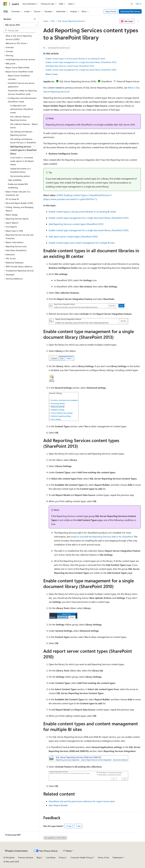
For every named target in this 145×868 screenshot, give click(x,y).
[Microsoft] (5, 4)
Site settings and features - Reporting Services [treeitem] (22, 133)
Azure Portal (111, 11)
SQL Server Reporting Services (71, 21)
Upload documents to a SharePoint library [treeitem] (20, 170)
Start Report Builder (58, 805)
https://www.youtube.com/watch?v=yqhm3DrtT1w (69, 199)
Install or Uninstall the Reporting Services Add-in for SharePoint (102, 537)
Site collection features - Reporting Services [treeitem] (21, 118)
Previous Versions (26, 857)
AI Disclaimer (9, 857)
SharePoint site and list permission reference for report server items (82, 801)
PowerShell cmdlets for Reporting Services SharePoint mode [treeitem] (22, 92)
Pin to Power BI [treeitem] (12, 199)
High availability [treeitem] (15, 180)
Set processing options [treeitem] (20, 176)
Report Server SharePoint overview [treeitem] (19, 77)
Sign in (139, 4)
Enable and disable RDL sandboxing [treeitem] (18, 186)
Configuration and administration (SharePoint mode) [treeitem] (22, 109)
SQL (53, 21)
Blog (39, 857)
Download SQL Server (130, 11)
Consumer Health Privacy (81, 857)
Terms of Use (103, 857)
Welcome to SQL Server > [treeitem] (17, 43)
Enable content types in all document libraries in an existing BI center (75, 59)
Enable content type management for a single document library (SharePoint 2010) (81, 70)
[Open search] (132, 4)
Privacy (62, 857)
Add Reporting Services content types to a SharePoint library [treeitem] (23, 150)
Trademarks (117, 857)
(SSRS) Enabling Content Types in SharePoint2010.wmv (83, 195)
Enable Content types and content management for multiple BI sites (82, 243)
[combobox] (21, 25)
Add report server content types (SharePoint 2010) (73, 236)
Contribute (51, 857)
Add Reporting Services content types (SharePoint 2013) (70, 66)
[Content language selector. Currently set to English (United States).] (16, 851)
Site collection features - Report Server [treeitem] (24, 126)
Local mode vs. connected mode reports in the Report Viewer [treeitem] (22, 161)
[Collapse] (35, 19)
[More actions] (138, 21)
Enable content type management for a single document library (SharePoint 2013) (81, 62)
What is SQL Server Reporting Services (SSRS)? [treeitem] (19, 38)
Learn (46, 21)
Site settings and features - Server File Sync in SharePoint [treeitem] (23, 141)
